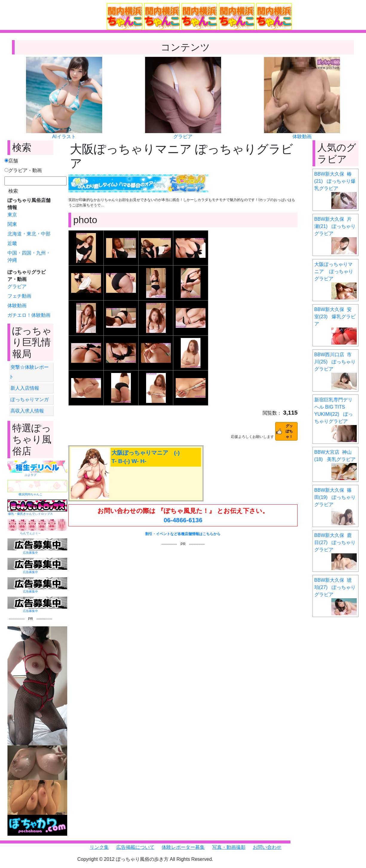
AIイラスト (64, 137)
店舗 (11, 161)
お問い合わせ (267, 847)
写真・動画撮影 (229, 847)
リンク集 (99, 847)
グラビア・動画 (23, 170)
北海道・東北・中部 (29, 234)
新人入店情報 (25, 388)
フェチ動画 (19, 296)
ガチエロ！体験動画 (29, 315)
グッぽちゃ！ (289, 431)
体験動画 (302, 137)
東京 (12, 215)
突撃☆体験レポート (29, 372)
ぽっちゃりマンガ (30, 399)
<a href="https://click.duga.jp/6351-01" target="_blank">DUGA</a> (183, 578)
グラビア (183, 137)
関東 (12, 224)
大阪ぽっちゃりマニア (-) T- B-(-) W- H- (146, 457)
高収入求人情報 (27, 411)
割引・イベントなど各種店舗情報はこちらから (183, 534)
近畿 (12, 243)
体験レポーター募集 (183, 847)
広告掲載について (135, 847)
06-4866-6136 (183, 520)
